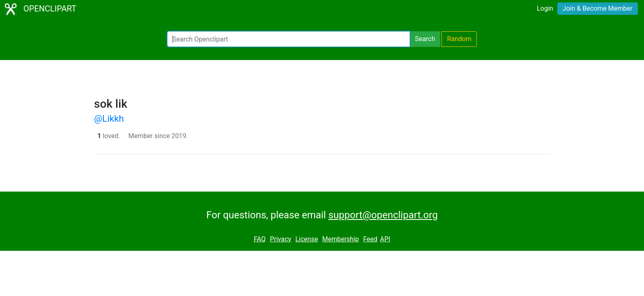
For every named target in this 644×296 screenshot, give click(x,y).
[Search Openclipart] (289, 39)
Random (459, 39)
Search (425, 39)
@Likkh (109, 118)
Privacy (281, 239)
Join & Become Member (598, 8)
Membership (340, 239)
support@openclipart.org (383, 215)
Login (545, 8)
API (385, 239)
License (307, 239)
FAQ (260, 239)
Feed (370, 239)
